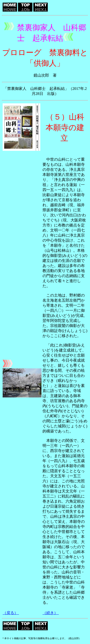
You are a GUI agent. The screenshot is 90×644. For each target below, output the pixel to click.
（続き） (51, 613)
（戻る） (11, 613)
